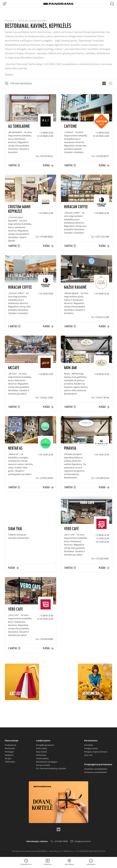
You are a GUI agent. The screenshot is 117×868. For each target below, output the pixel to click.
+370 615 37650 (46, 398)
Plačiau (46, 166)
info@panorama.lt (81, 841)
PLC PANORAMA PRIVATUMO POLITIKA (91, 851)
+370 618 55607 (102, 559)
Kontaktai (89, 745)
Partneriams (91, 740)
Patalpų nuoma (91, 748)
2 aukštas (13, 326)
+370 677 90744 (102, 398)
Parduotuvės (11, 745)
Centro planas (42, 758)
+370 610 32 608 (102, 317)
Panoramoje (12, 740)
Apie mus (88, 755)
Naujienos (9, 755)
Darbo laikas (42, 748)
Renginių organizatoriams (96, 752)
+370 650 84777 (102, 156)
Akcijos (8, 758)
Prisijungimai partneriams (98, 764)
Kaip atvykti (41, 752)
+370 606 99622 (46, 237)
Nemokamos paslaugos (47, 762)
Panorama (9, 21)
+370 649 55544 (102, 478)
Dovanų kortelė (43, 765)
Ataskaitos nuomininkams (96, 769)
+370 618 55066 (46, 639)
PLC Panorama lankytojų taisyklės (51, 768)
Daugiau (8, 74)
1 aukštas (12, 166)
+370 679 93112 (46, 156)
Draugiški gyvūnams (45, 745)
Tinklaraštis (10, 762)
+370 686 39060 (59, 841)
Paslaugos (10, 752)
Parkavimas (41, 755)
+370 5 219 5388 (102, 237)
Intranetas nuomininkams (96, 772)
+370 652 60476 (46, 478)
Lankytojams (43, 740)
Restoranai (10, 748)
